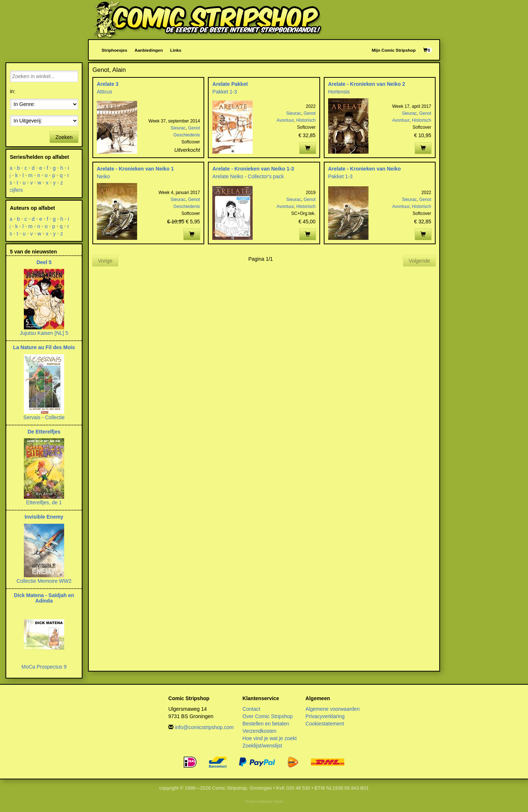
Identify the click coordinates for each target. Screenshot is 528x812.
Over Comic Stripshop (267, 716)
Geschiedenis (187, 135)
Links (176, 50)
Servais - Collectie (44, 417)
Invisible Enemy (44, 517)
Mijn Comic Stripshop (394, 50)
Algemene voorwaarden (333, 709)
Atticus (104, 92)
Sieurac (178, 128)
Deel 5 (44, 262)
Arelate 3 (108, 84)
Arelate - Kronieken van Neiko (364, 169)
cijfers (16, 190)
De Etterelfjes (44, 432)
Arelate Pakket (230, 84)
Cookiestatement (325, 724)
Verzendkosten (259, 731)
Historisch (306, 120)
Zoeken (64, 137)
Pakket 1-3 (225, 92)
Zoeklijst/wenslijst (262, 746)
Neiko (103, 176)
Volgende (419, 261)
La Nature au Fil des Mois (44, 347)
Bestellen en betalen (266, 724)
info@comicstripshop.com (204, 727)
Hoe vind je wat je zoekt (269, 738)
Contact (251, 709)
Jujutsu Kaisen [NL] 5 (44, 333)
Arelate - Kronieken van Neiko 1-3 (253, 169)
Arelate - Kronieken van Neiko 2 (367, 84)
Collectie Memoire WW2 (44, 581)
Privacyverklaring (325, 716)
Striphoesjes (114, 50)
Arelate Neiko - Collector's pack (248, 176)
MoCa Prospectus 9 (44, 667)
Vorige (105, 261)
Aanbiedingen (149, 50)
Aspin (278, 801)
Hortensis (339, 92)
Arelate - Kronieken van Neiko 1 (135, 169)
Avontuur (285, 120)
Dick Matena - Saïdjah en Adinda (44, 598)
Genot (194, 128)
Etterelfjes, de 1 (44, 502)
